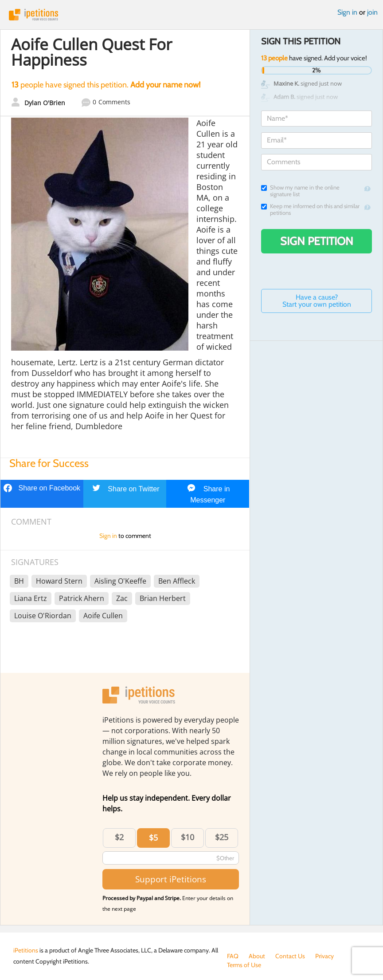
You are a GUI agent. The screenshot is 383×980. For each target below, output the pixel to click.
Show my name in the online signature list (300, 191)
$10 (188, 837)
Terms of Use (244, 965)
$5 (153, 838)
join (372, 12)
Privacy (324, 956)
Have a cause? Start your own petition (317, 301)
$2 (119, 837)
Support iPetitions (171, 879)
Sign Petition (317, 241)
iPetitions (191, 15)
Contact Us (290, 956)
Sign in (347, 12)
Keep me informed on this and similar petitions (310, 209)
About (257, 956)
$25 (222, 837)
